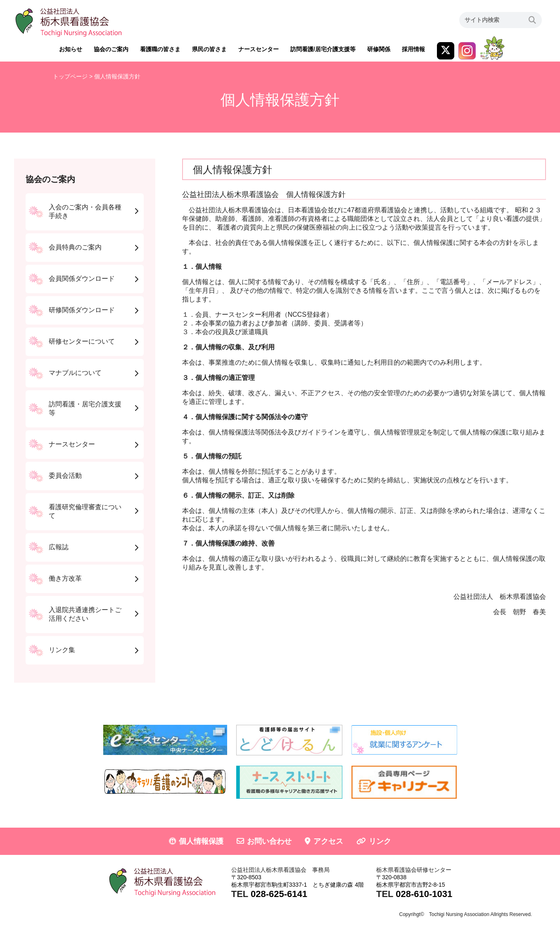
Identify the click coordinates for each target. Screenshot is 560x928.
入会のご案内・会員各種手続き (85, 211)
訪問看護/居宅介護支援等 (323, 49)
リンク (380, 841)
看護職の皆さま (160, 49)
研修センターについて (82, 341)
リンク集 (62, 650)
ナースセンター (259, 49)
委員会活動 (65, 476)
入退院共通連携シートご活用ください (85, 614)
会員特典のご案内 (75, 247)
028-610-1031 (424, 894)
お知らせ (71, 49)
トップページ (70, 76)
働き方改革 (65, 578)
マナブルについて (75, 373)
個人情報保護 (201, 841)
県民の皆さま (209, 49)
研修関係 (379, 49)
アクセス (328, 841)
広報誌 (59, 547)
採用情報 (413, 49)
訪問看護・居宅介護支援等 (85, 408)
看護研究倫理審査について (85, 511)
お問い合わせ (269, 841)
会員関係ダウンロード (82, 279)
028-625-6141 (279, 894)
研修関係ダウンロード (82, 310)
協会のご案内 (111, 49)
